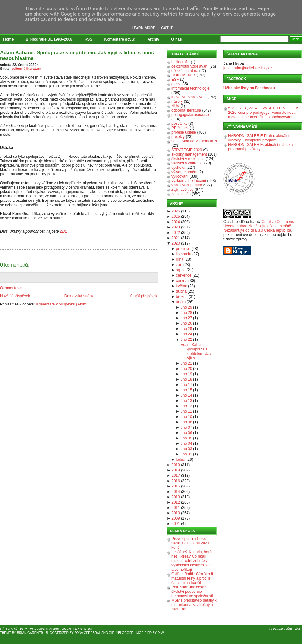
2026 (176, 211)
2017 (176, 476)
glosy (176, 84)
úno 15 (186, 390)
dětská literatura (185, 71)
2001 (176, 524)
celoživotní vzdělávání (190, 66)
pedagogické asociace (190, 115)
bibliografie (181, 62)
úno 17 (186, 385)
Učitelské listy (14, 629)
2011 (176, 508)
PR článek (180, 128)
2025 (176, 217)
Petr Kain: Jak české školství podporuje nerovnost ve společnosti (192, 592)
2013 (176, 497)
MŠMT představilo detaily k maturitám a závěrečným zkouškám (194, 605)
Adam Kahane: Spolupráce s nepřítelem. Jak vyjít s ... (196, 351)
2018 (176, 470)
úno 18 (186, 379)
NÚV (175, 106)
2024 (176, 222)
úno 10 (186, 417)
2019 (176, 465)
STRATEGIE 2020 (187, 150)
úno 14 (186, 395)
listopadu (184, 254)
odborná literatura (26, 69)
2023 (176, 227)
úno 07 (186, 427)
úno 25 (186, 329)
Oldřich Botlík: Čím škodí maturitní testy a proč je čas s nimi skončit (192, 578)
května (182, 286)
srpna (181, 270)
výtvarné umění (184, 172)
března (182, 297)
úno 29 (186, 307)
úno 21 (186, 363)
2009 (176, 518)
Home (8, 39)
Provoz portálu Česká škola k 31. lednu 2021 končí (190, 543)
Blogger (275, 629)
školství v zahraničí (187, 163)
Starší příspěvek (144, 296)
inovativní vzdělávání (189, 97)
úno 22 (186, 339)
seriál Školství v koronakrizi (194, 141)
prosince (183, 249)
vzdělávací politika (187, 185)
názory (177, 102)
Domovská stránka (80, 296)
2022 (176, 233)
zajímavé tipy (182, 190)
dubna (181, 291)
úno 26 (186, 323)
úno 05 (186, 438)
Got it (167, 28)
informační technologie (190, 88)
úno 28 (186, 313)
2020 (176, 243)
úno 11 (186, 411)
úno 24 (186, 334)
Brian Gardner (30, 633)
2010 (176, 513)
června (182, 281)
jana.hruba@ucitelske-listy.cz (248, 68)
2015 (176, 486)
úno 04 (186, 443)
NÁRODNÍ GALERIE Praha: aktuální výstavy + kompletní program (259, 138)
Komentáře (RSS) (120, 39)
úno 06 (186, 433)
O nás (176, 39)
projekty (178, 137)
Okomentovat (11, 288)
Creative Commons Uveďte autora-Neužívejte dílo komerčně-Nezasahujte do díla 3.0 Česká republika (259, 226)
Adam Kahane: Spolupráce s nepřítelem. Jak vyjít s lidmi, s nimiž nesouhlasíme (78, 55)
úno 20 (186, 369)
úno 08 (186, 422)
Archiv (153, 39)
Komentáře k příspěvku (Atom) (62, 304)
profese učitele (184, 132)
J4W (161, 633)
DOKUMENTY (184, 75)
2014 (176, 492)
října (180, 259)
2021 (176, 238)
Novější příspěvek (15, 296)
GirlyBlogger (121, 633)
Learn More (143, 28)
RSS (89, 39)
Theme (6, 633)
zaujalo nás (181, 194)
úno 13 (186, 401)
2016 (176, 481)
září (179, 265)
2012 (176, 502)
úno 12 (186, 406)
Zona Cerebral (87, 633)
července (184, 275)
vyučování (180, 176)
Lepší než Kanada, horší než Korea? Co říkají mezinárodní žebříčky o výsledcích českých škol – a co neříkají (193, 561)
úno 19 (186, 374)
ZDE (64, 231)
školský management (189, 154)
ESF (175, 80)
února (181, 302)
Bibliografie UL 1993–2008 (49, 39)
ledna (181, 460)
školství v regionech (188, 159)
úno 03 (186, 449)
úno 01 (186, 454)
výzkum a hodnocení (189, 181)
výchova (178, 168)
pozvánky (179, 124)
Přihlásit (294, 629)
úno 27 (186, 318)
